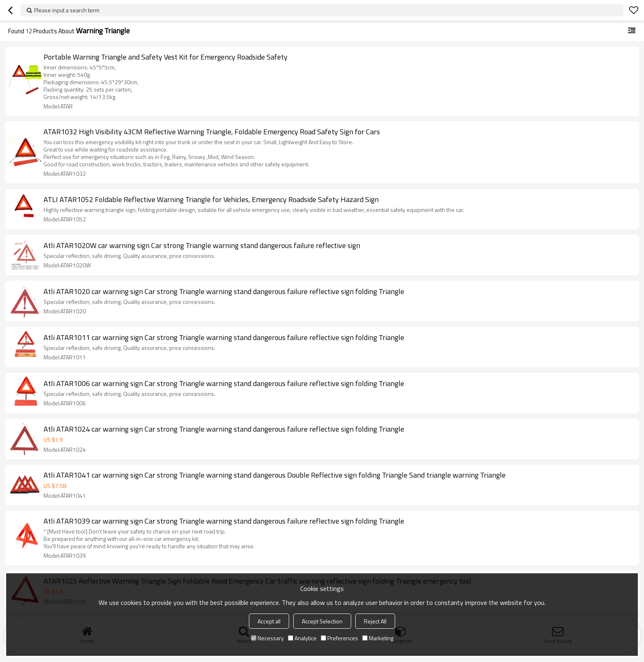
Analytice (302, 638)
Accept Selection (322, 621)
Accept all (269, 621)
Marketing (378, 638)
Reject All (375, 621)
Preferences (339, 638)
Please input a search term (67, 10)
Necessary (267, 638)
